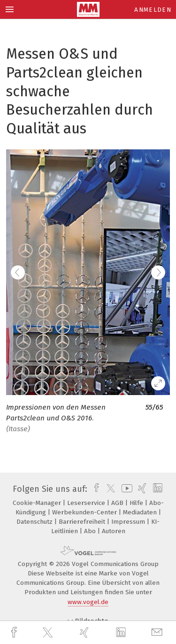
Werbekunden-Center (85, 512)
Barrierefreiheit (83, 522)
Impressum (129, 522)
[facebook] (15, 632)
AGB (118, 503)
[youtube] (125, 489)
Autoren (114, 531)
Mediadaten (141, 512)
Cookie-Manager (38, 503)
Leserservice (87, 503)
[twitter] (49, 633)
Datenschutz (35, 522)
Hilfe (137, 503)
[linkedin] (122, 633)
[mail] (158, 632)
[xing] (85, 632)
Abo (91, 531)
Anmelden (153, 10)
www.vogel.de (88, 602)
